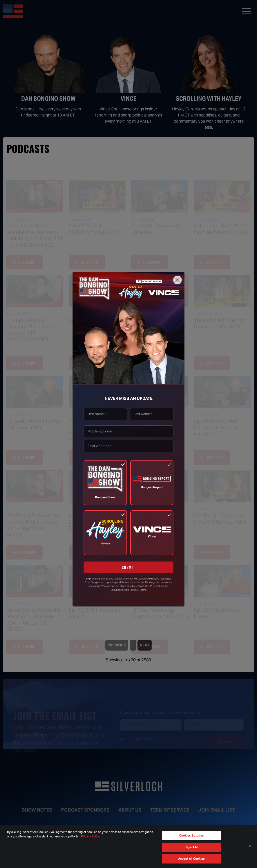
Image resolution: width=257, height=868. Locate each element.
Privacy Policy (90, 836)
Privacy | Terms (138, 590)
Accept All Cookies (191, 859)
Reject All (191, 847)
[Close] (177, 280)
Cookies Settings (192, 836)
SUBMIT (129, 567)
